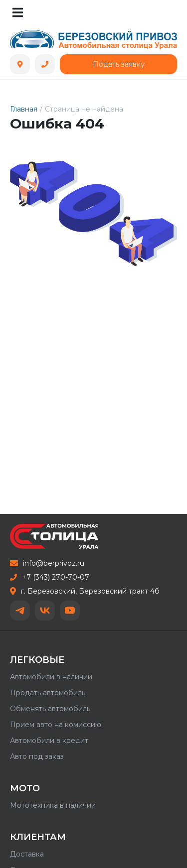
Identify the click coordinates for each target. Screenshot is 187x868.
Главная (24, 109)
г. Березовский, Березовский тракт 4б (85, 591)
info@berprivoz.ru (47, 563)
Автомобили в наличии (51, 677)
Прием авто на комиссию (56, 725)
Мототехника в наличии (53, 805)
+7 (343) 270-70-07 (50, 577)
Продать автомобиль (48, 693)
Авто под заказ (37, 756)
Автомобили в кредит (49, 741)
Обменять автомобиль (50, 709)
